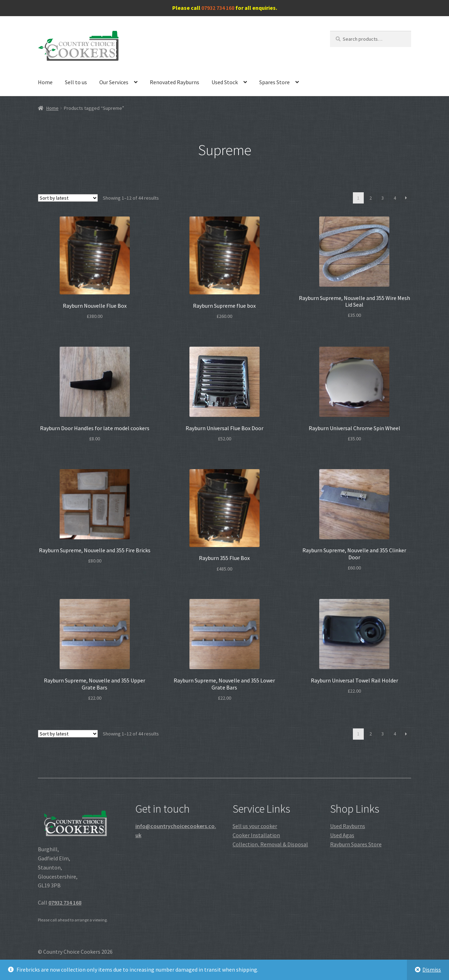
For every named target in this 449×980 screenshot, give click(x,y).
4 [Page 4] (395, 198)
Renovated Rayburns (175, 82)
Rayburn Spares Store (356, 844)
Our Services (114, 82)
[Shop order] (68, 198)
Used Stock (225, 82)
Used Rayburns (348, 826)
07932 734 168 (218, 8)
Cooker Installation (256, 835)
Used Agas (342, 835)
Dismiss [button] (432, 969)
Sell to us (76, 82)
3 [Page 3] (383, 198)
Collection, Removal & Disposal (270, 844)
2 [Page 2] (371, 198)
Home (45, 82)
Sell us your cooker (255, 826)
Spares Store (274, 82)
